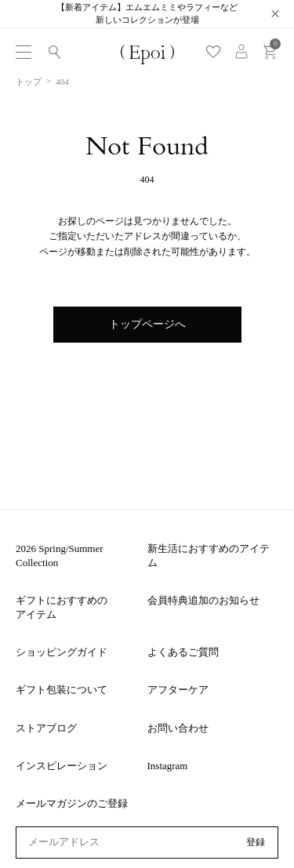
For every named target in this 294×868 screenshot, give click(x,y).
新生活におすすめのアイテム (209, 556)
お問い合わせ (178, 728)
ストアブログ (46, 728)
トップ (29, 82)
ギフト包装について (62, 690)
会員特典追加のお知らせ (203, 600)
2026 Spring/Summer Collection (60, 556)
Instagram (168, 766)
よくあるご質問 (183, 652)
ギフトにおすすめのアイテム (62, 607)
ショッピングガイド (62, 652)
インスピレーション (62, 766)
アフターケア (178, 690)
